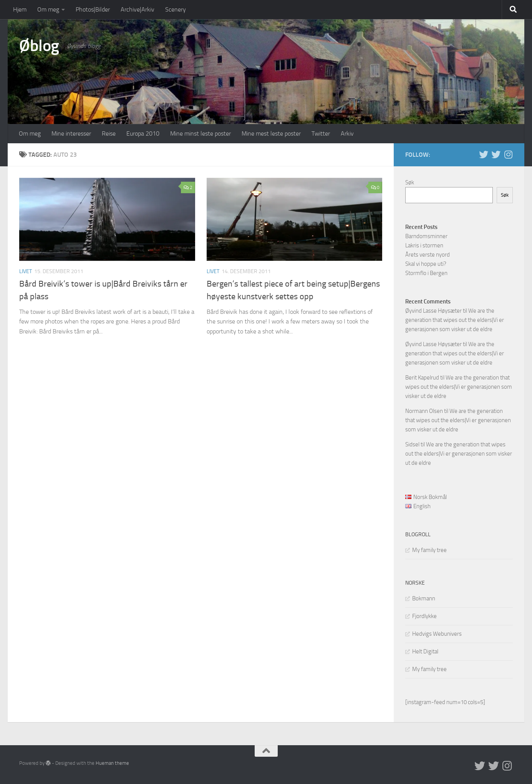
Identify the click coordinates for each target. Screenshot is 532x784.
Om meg (48, 9)
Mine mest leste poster (271, 133)
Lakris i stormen (424, 245)
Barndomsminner (426, 236)
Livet (26, 271)
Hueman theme (112, 763)
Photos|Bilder (93, 9)
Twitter (321, 133)
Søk (410, 182)
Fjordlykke (424, 616)
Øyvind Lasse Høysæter (433, 311)
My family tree (429, 550)
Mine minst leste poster (201, 133)
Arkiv (347, 133)
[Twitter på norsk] (496, 154)
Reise (109, 133)
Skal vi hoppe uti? (426, 264)
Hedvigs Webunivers (437, 634)
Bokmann (424, 598)
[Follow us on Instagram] (508, 154)
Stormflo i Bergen (426, 273)
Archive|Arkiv (138, 9)
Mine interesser (71, 133)
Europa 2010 (143, 133)
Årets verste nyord (428, 255)
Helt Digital (425, 651)
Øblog (39, 46)
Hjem (20, 9)
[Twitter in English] (484, 154)
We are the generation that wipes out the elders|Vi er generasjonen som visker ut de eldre (455, 320)
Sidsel (412, 444)
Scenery (176, 9)
